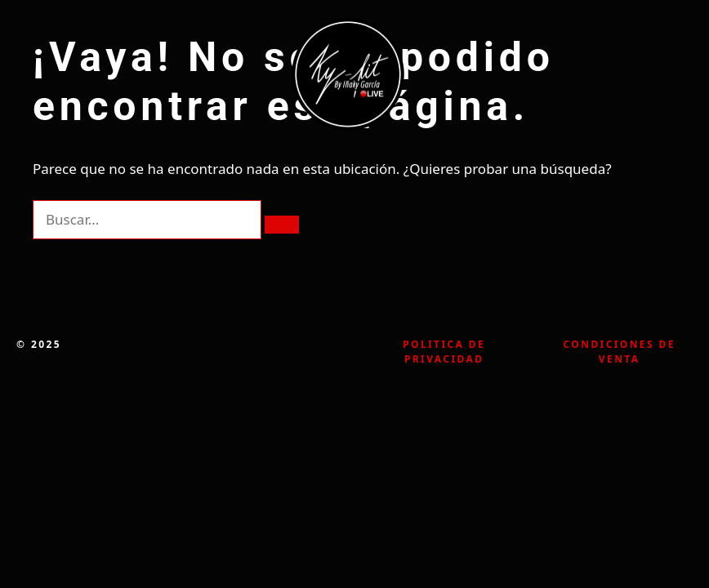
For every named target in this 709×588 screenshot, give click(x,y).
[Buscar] (282, 225)
